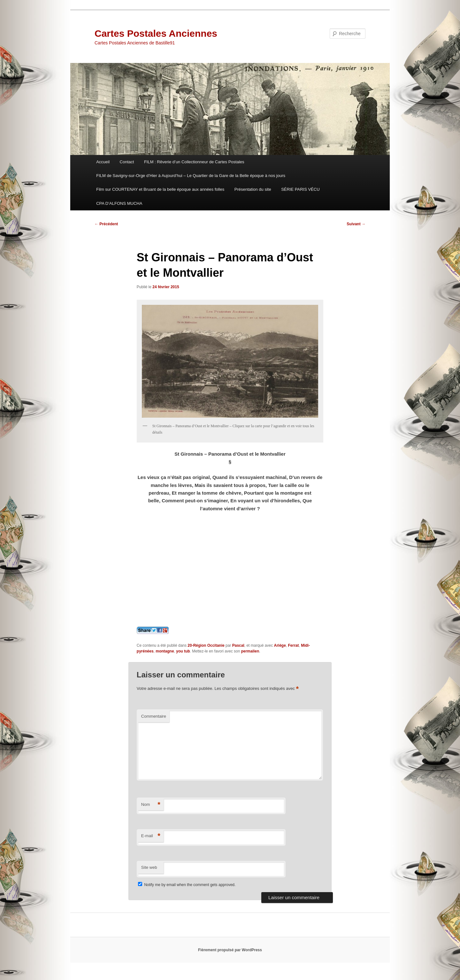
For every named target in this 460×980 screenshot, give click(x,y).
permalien (250, 651)
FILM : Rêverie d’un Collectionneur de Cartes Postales (194, 162)
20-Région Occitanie (206, 645)
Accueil (103, 162)
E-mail (151, 836)
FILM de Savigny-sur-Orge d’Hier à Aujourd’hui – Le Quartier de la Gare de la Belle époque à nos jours (191, 176)
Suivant (356, 224)
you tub (183, 651)
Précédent (106, 224)
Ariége (280, 645)
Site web (149, 867)
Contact (127, 162)
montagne (165, 651)
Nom (151, 805)
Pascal (238, 645)
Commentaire (154, 716)
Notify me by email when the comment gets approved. (187, 885)
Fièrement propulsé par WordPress (230, 950)
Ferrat (294, 645)
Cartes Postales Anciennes (156, 33)
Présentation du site (253, 189)
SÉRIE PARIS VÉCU (300, 189)
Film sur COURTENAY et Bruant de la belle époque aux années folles (160, 189)
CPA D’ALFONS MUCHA (119, 203)
